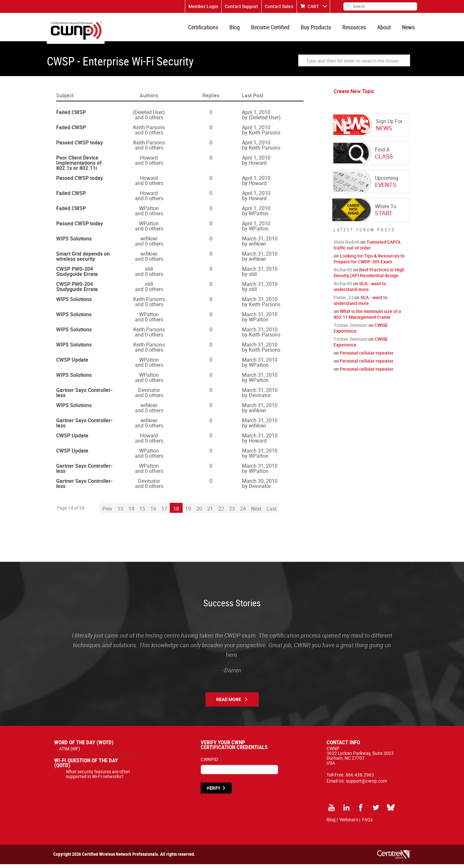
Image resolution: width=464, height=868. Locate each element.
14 (131, 512)
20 (199, 512)
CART (313, 6)
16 (153, 512)
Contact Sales (279, 6)
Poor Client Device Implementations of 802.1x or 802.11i (79, 167)
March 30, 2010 (260, 485)
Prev (107, 512)
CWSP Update (72, 364)
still (149, 273)
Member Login (203, 6)
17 (164, 512)
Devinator (149, 394)
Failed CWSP (71, 116)
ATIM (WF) (70, 752)
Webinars (349, 823)
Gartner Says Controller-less (84, 396)
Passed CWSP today (80, 146)
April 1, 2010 (256, 116)
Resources (357, 29)
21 (210, 512)
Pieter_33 (343, 301)
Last (272, 512)
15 (142, 512)
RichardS (343, 273)
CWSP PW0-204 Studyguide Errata (77, 275)
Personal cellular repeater (367, 357)
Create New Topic (354, 95)
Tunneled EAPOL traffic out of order (368, 249)
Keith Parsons (149, 131)
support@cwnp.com (366, 785)
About (386, 29)
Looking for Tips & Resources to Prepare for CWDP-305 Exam (369, 263)
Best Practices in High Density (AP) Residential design (369, 276)
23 (232, 512)
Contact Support (242, 6)
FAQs (367, 823)
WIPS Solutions (74, 242)
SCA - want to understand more (360, 290)
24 (243, 512)
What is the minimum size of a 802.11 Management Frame (367, 318)
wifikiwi (149, 242)
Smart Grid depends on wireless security (83, 260)
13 (120, 512)
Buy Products (320, 29)
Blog (242, 29)
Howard (149, 161)
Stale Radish (347, 246)
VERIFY (213, 792)
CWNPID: (210, 763)
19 (188, 512)
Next (256, 512)
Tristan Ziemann (351, 329)
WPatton (149, 212)
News (409, 29)
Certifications (212, 29)
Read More (229, 703)
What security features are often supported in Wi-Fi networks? (98, 778)
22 (221, 512)
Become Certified (276, 29)
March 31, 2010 (260, 242)
